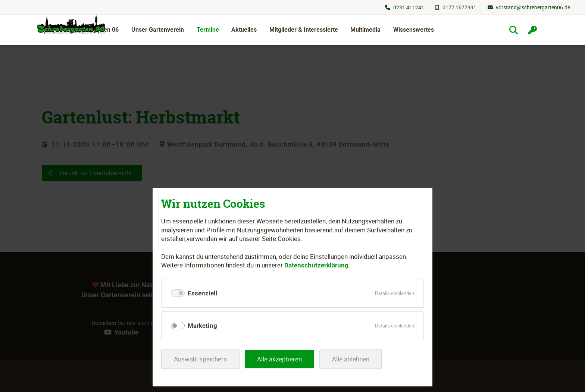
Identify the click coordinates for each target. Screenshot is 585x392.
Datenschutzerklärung (316, 265)
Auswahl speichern (200, 359)
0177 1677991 (459, 7)
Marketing (202, 326)
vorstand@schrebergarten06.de (533, 7)
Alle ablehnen (351, 359)
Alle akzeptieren (279, 359)
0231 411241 (409, 7)
